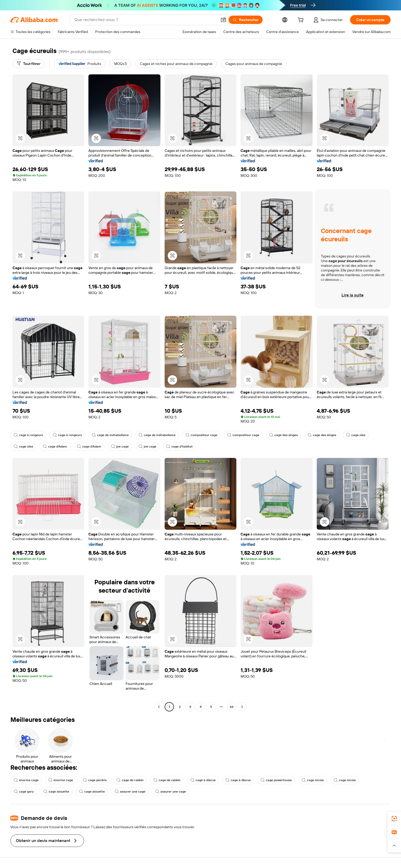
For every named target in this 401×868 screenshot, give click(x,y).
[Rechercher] (246, 20)
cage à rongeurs (28, 435)
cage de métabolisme (110, 435)
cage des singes (283, 435)
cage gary (24, 792)
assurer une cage (130, 792)
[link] (394, 819)
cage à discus (203, 780)
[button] (223, 20)
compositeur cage (201, 435)
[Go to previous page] (159, 707)
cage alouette (56, 792)
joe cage (120, 446)
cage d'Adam (55, 446)
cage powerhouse (276, 780)
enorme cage (26, 780)
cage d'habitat (179, 446)
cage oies (356, 435)
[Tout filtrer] (29, 64)
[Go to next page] (242, 707)
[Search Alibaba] (145, 20)
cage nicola (313, 780)
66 (232, 707)
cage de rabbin (130, 780)
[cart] (302, 21)
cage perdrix (95, 780)
